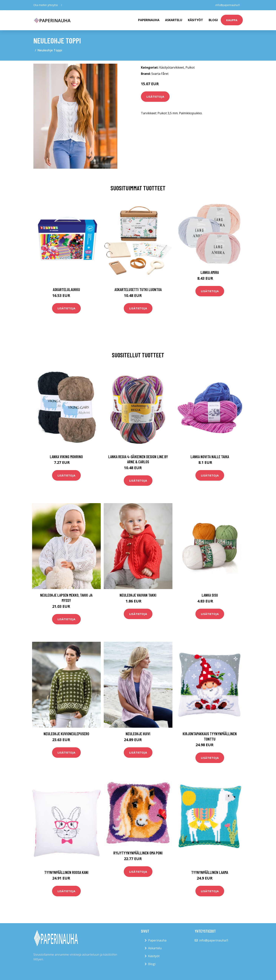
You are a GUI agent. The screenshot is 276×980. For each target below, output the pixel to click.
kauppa (232, 20)
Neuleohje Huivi (138, 734)
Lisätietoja (155, 97)
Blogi (213, 20)
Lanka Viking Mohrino (66, 457)
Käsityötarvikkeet (172, 67)
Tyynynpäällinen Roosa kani (66, 872)
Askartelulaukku (66, 289)
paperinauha (149, 20)
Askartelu (174, 20)
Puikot (190, 67)
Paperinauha (157, 940)
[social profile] (62, 5)
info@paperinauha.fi (228, 5)
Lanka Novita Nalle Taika (210, 457)
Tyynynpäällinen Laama (210, 872)
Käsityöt (195, 20)
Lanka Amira (210, 272)
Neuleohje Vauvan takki (138, 595)
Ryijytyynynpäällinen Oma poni (138, 853)
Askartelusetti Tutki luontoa (138, 289)
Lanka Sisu (210, 595)
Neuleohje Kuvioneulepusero (66, 734)
